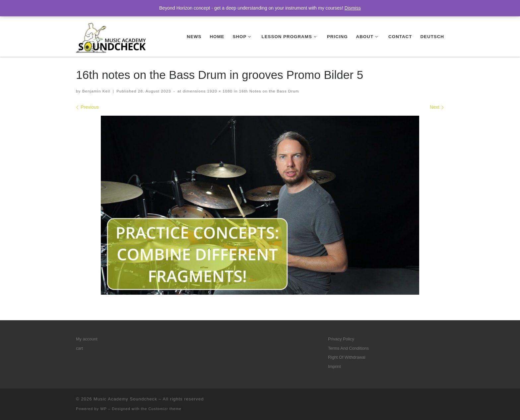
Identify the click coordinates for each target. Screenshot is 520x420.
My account (87, 339)
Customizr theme (165, 409)
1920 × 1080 (219, 91)
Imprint (334, 367)
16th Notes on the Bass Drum (268, 91)
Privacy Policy (341, 339)
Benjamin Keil (96, 91)
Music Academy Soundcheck (125, 399)
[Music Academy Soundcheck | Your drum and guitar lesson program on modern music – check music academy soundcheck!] (112, 36)
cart (79, 348)
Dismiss (353, 8)
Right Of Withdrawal (347, 357)
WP (103, 409)
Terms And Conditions (348, 348)
